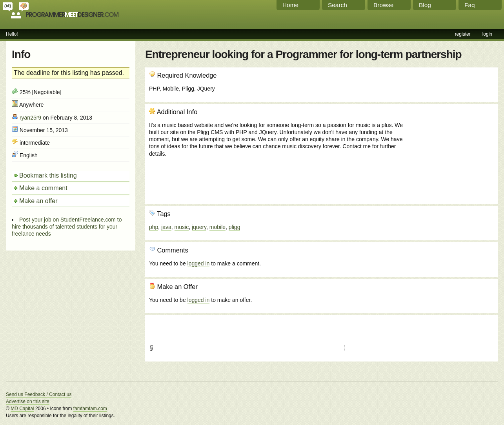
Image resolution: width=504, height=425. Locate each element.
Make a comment (43, 188)
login (487, 34)
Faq (470, 5)
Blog (425, 5)
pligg (235, 227)
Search (338, 5)
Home (290, 5)
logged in (199, 263)
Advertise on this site (28, 401)
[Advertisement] (452, 150)
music (182, 227)
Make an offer (38, 201)
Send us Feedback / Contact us (39, 394)
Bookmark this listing (48, 175)
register (463, 34)
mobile (217, 227)
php (154, 227)
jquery (199, 227)
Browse (383, 5)
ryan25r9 (30, 118)
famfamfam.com (90, 409)
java (166, 227)
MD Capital (22, 409)
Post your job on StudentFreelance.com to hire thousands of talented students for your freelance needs (67, 227)
